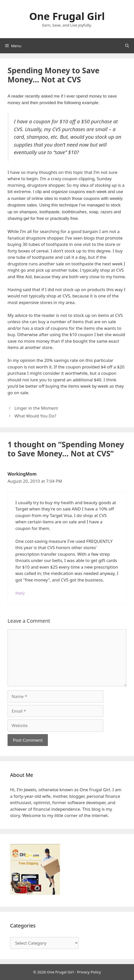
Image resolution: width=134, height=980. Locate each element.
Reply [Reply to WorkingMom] (20, 593)
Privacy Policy (89, 972)
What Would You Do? (35, 416)
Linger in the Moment (36, 408)
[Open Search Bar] (127, 46)
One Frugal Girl (67, 16)
